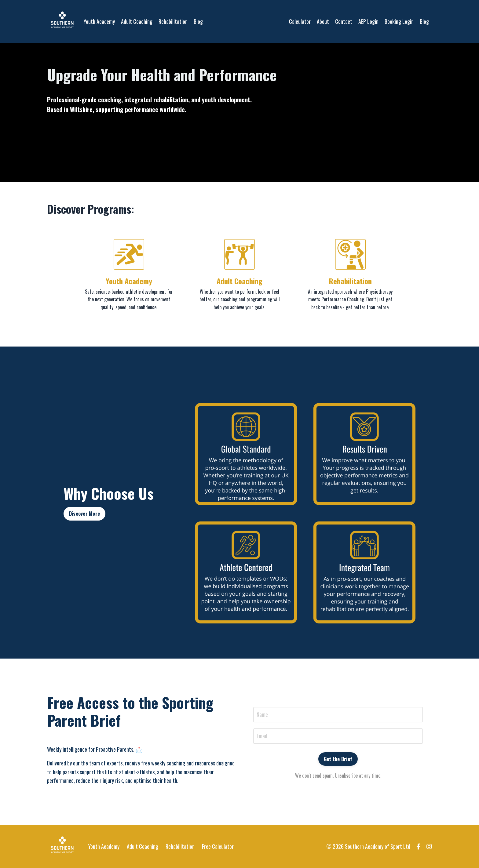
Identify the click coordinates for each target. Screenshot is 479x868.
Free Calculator (218, 846)
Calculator (300, 21)
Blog (198, 21)
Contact (344, 21)
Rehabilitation (173, 21)
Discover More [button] (84, 514)
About (323, 21)
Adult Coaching (137, 21)
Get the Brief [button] (338, 759)
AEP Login (368, 21)
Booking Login (399, 21)
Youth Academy (99, 21)
